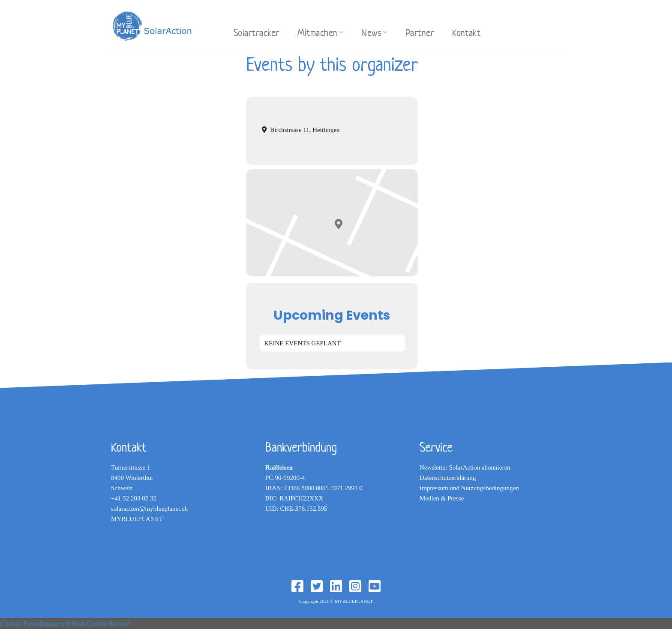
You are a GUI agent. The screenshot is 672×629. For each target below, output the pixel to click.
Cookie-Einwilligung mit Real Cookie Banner (65, 623)
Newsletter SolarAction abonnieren (465, 467)
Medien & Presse (442, 498)
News (374, 33)
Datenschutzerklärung (448, 478)
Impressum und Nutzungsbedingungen (469, 488)
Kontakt (466, 33)
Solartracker (256, 33)
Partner (420, 33)
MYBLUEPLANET (137, 519)
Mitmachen (321, 33)
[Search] (216, 25)
